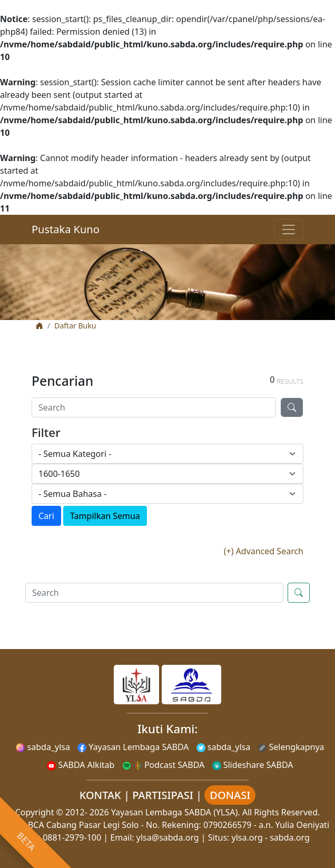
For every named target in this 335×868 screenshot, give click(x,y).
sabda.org (290, 837)
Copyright (35, 812)
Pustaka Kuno (66, 229)
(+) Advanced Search (264, 551)
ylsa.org (247, 837)
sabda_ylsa (43, 747)
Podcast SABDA (164, 765)
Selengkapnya (291, 747)
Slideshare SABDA (253, 765)
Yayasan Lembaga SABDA (133, 747)
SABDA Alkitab (81, 765)
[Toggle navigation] (289, 230)
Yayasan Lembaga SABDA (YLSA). (176, 812)
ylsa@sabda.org (168, 837)
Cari (46, 516)
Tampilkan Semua (105, 516)
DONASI (230, 795)
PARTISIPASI (163, 795)
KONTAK (100, 795)
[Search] (154, 407)
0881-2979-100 (72, 837)
